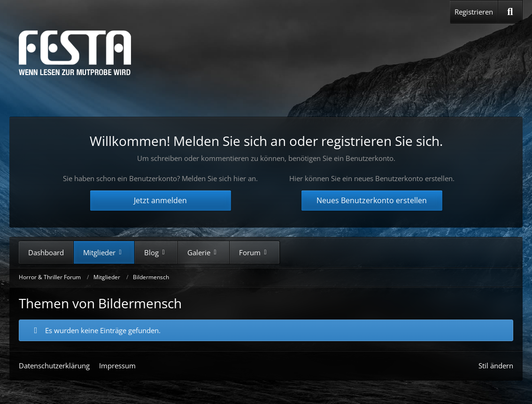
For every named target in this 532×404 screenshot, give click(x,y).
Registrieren (474, 12)
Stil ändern (496, 366)
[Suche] (510, 12)
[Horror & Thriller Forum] (75, 53)
